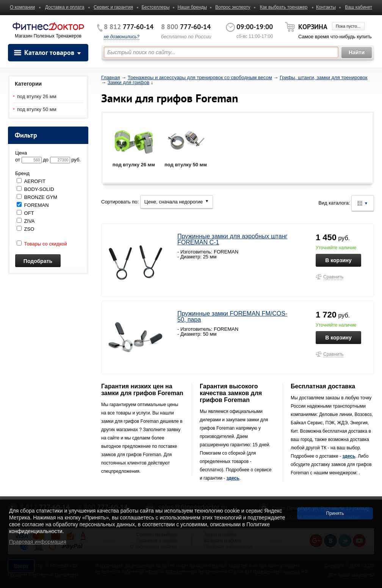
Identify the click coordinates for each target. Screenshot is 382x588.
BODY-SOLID (35, 189)
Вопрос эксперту (233, 7)
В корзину (338, 260)
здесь (233, 478)
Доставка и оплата (65, 7)
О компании (22, 7)
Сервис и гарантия (113, 7)
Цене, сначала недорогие (177, 202)
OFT (25, 213)
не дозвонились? (122, 37)
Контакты (326, 7)
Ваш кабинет (359, 7)
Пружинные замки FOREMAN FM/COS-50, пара (232, 317)
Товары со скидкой (42, 244)
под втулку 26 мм (37, 96)
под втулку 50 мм (37, 109)
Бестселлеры (155, 7)
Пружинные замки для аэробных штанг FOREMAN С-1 (232, 239)
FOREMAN (33, 205)
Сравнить (333, 277)
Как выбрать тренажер (284, 7)
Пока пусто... (348, 26)
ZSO (25, 229)
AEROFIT (31, 181)
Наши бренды (192, 7)
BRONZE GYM (37, 197)
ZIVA (26, 221)
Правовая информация (38, 542)
